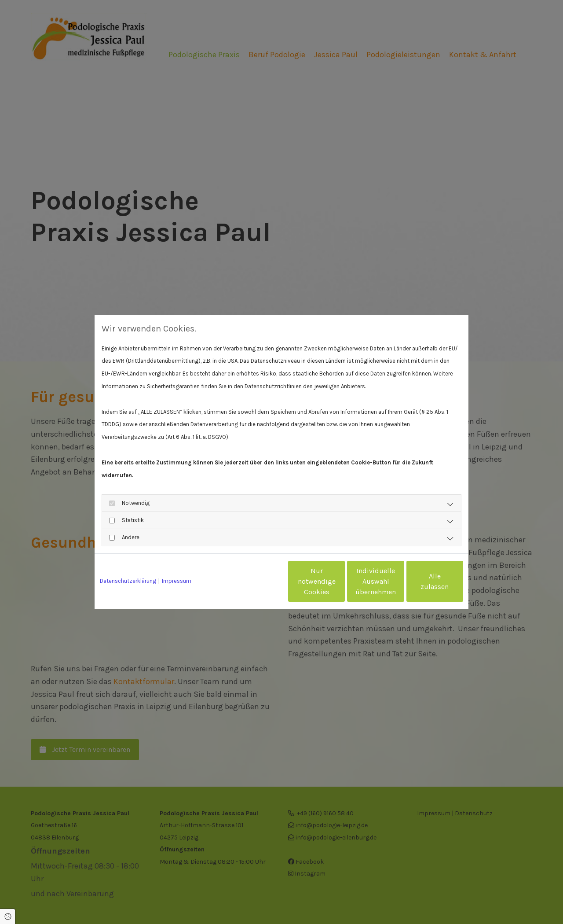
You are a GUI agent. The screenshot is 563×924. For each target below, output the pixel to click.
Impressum (177, 581)
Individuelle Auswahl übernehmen (339, 581)
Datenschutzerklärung (128, 581)
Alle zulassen (422, 581)
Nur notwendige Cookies (256, 581)
